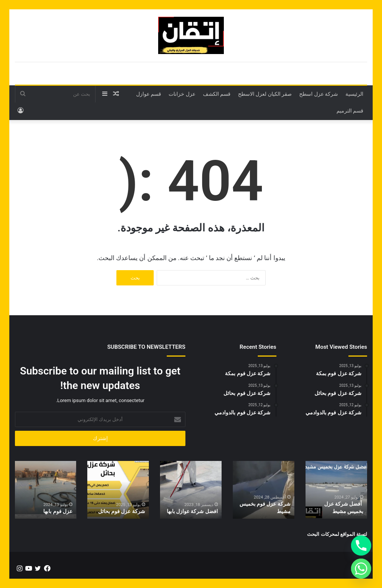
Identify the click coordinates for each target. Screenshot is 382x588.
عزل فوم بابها (58, 511)
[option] (336, 490)
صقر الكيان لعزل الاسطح (265, 94)
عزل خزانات (182, 94)
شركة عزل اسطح (319, 94)
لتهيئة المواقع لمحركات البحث (337, 534)
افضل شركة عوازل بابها (192, 511)
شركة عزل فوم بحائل (122, 511)
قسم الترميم (350, 111)
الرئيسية (354, 94)
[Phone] (361, 546)
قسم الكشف (217, 94)
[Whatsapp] (361, 569)
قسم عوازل (149, 94)
